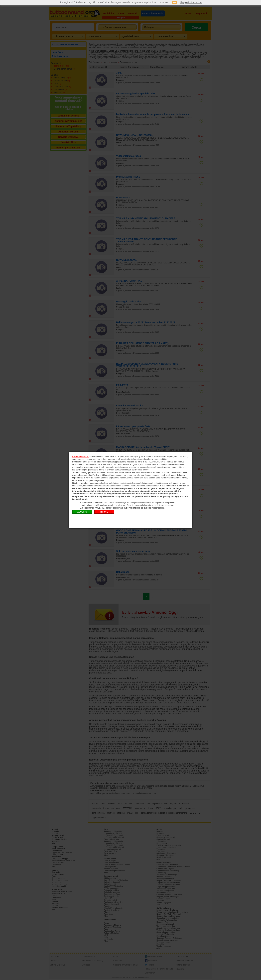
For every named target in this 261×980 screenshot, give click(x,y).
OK (175, 2)
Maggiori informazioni (191, 2)
